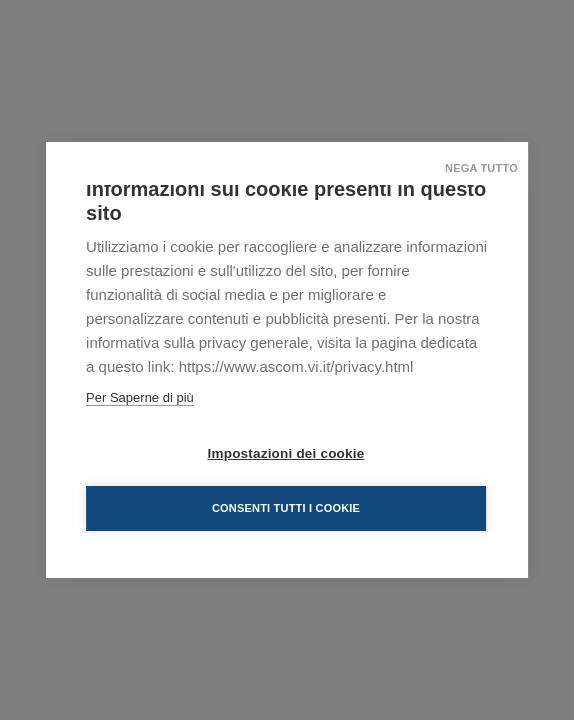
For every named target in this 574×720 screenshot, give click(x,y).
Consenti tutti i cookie (286, 508)
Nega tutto (481, 168)
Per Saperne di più (140, 397)
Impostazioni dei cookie (286, 453)
